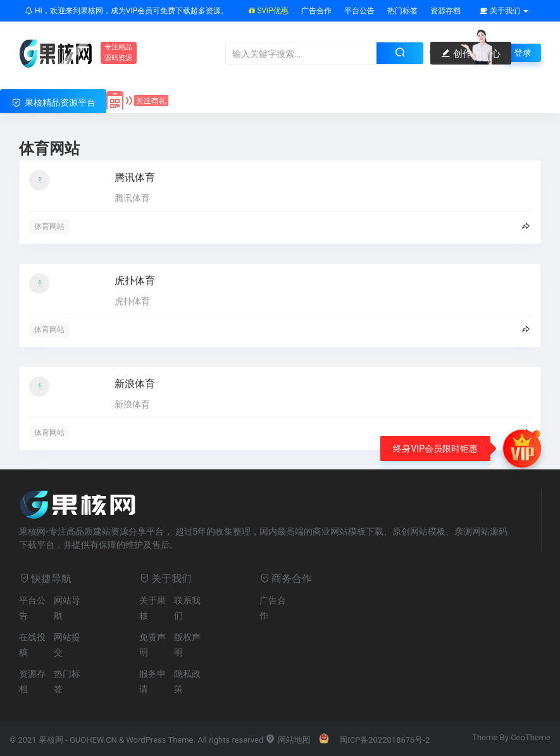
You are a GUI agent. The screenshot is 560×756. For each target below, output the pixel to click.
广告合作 (316, 11)
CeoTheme (531, 737)
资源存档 (445, 11)
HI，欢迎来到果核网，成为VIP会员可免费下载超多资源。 (127, 11)
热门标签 (402, 11)
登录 (523, 53)
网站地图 (288, 740)
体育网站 (49, 226)
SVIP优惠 (269, 11)
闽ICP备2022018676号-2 (384, 740)
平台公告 (359, 11)
